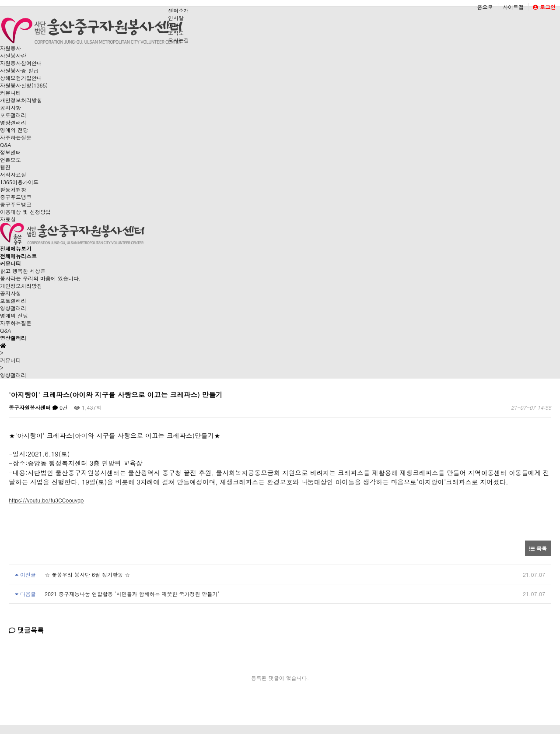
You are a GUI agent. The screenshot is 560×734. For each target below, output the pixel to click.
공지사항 (10, 107)
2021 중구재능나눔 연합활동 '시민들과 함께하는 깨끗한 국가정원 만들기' (132, 594)
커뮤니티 (10, 93)
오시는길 (178, 40)
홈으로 (485, 7)
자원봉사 (10, 48)
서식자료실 (13, 174)
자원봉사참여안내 (21, 63)
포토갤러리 (13, 115)
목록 (538, 548)
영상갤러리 (13, 122)
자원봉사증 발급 (19, 70)
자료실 (8, 219)
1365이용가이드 (19, 182)
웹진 (5, 167)
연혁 (173, 25)
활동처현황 (13, 189)
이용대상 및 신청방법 (25, 212)
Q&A (6, 145)
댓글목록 (26, 630)
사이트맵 (513, 7)
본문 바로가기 (0, 0)
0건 (60, 407)
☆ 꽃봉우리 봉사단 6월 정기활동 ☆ (87, 574)
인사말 (176, 18)
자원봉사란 (13, 55)
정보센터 (10, 152)
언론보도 (10, 160)
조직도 (176, 33)
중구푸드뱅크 (16, 197)
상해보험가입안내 (21, 78)
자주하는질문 (16, 137)
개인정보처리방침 (21, 100)
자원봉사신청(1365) (24, 85)
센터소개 (178, 10)
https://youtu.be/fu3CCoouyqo (46, 500)
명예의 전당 (14, 130)
